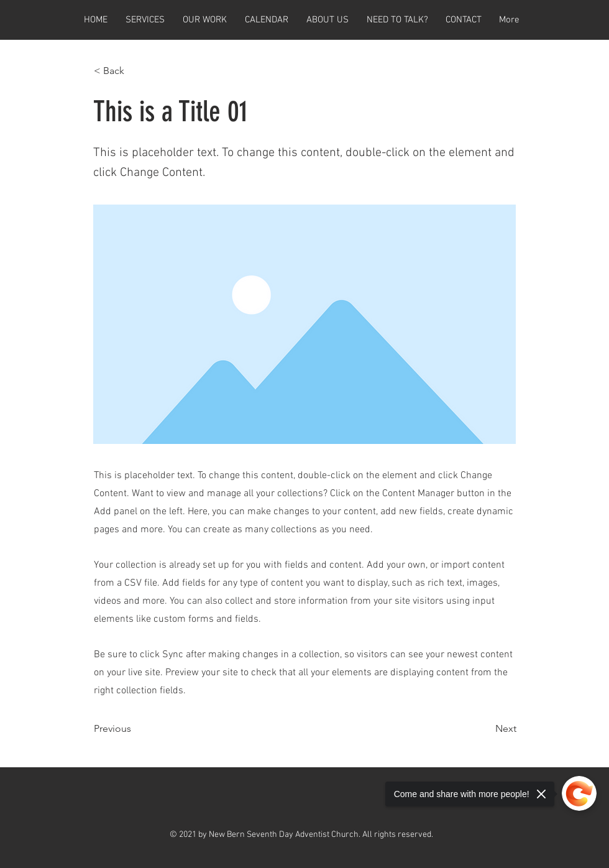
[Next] (485, 729)
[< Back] (135, 71)
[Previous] (135, 729)
